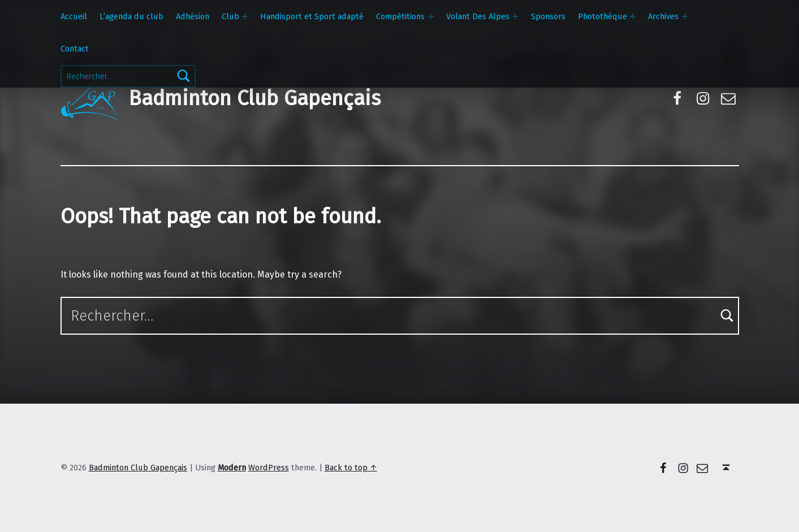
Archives (663, 16)
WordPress (269, 468)
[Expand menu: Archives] (685, 16)
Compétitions (400, 16)
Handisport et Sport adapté (312, 16)
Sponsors (548, 16)
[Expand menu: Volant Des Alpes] (515, 16)
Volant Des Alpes (478, 16)
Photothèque (603, 16)
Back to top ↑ (351, 468)
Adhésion (193, 16)
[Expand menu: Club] (245, 16)
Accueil (74, 16)
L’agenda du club (131, 16)
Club (230, 16)
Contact (75, 49)
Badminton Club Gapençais (254, 98)
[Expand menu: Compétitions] (431, 16)
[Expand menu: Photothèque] (633, 16)
